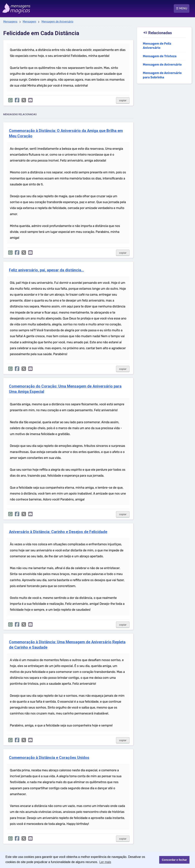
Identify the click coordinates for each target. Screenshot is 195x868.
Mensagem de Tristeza (160, 56)
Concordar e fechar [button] (174, 860)
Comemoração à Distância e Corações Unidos (49, 758)
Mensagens (10, 22)
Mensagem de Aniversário (57, 22)
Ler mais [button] (105, 862)
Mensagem (29, 22)
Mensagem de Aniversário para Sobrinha (162, 75)
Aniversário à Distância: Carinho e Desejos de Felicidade (58, 532)
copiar (123, 100)
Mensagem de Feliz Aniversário (157, 46)
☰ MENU (182, 8)
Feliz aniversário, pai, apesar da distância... (46, 270)
